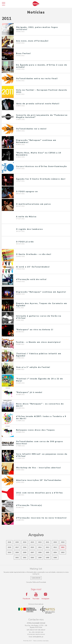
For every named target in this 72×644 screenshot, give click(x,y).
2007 (32, 552)
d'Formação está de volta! (31, 279)
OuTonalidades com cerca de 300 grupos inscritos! (40, 443)
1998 (47, 558)
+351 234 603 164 (37, 632)
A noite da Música (26, 217)
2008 (25, 552)
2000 (32, 558)
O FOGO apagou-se (27, 192)
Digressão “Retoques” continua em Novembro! (36, 141)
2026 (9, 542)
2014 (40, 547)
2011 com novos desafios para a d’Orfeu (39, 493)
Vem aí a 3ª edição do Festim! (33, 367)
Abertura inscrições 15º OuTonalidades (39, 480)
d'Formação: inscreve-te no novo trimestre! (41, 518)
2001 (25, 558)
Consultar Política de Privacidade (36, 582)
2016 (25, 547)
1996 (55, 558)
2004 (55, 552)
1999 (40, 558)
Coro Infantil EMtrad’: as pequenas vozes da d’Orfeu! (42, 455)
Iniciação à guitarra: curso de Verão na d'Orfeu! (39, 317)
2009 (17, 552)
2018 (9, 547)
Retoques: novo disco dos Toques (35, 430)
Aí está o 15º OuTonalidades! (33, 267)
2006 (40, 552)
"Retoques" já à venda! (29, 392)
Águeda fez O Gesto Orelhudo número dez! (41, 179)
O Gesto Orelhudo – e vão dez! (34, 254)
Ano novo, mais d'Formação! (32, 41)
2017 (17, 547)
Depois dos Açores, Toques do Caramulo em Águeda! (42, 304)
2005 (47, 552)
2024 (25, 542)
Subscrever (36, 578)
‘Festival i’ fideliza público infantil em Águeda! (39, 355)
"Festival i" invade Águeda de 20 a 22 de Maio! (39, 380)
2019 (63, 542)
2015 (32, 547)
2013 (47, 547)
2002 (17, 558)
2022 (40, 542)
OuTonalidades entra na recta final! (37, 79)
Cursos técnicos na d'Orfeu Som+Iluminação (42, 166)
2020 (55, 542)
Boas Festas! (23, 53)
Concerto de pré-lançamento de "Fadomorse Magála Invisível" (42, 116)
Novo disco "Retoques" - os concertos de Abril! (40, 405)
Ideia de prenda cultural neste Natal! (38, 104)
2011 (63, 547)
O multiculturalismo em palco (33, 204)
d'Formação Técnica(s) (29, 505)
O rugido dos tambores (29, 229)
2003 (63, 552)
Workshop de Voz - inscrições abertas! (38, 468)
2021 (47, 542)
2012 (55, 547)
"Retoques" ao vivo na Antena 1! (35, 330)
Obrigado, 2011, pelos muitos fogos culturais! (37, 28)
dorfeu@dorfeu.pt (38, 637)
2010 (9, 552)
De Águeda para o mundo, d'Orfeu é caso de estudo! (42, 66)
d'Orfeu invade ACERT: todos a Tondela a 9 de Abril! (41, 417)
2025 (17, 542)
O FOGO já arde (25, 242)
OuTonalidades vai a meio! (31, 129)
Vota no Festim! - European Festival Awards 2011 (42, 91)
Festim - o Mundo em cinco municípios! (38, 342)
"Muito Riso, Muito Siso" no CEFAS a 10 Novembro (39, 154)
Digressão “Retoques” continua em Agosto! (41, 292)
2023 (32, 542)
